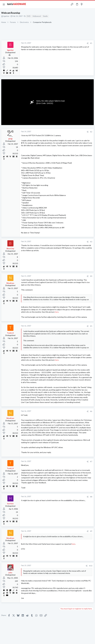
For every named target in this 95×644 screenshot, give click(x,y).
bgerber (6, 16)
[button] (4, 4)
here (57, 312)
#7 (91, 462)
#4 (91, 276)
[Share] (88, 43)
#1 (91, 43)
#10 (91, 566)
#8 (91, 497)
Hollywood (37, 16)
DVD (29, 16)
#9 (91, 531)
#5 (91, 326)
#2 (91, 132)
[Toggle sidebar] (87, 4)
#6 (91, 411)
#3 (91, 242)
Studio (45, 16)
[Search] (92, 4)
